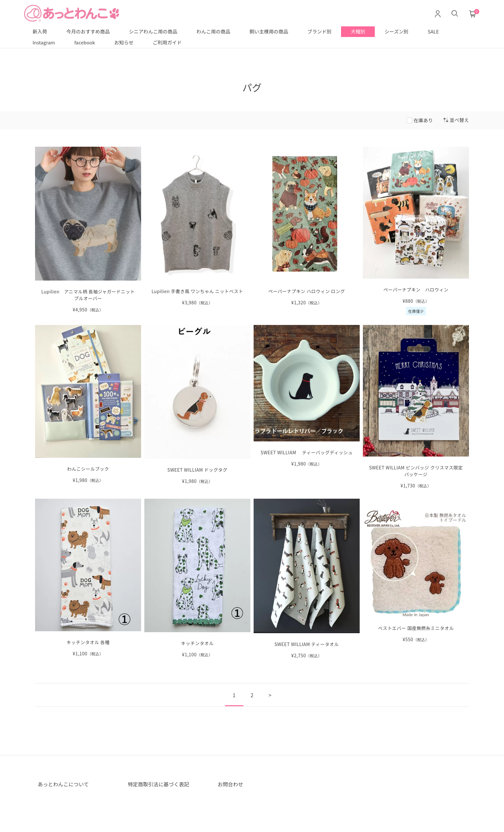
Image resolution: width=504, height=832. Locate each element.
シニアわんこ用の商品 (153, 31)
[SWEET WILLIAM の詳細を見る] (416, 407)
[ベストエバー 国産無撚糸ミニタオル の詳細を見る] (416, 571)
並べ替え (456, 120)
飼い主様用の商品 (269, 31)
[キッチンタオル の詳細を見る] (197, 578)
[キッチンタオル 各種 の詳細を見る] (88, 578)
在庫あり (423, 120)
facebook (85, 42)
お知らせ (124, 42)
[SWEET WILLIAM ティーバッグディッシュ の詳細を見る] (307, 396)
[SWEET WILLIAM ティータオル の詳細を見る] (307, 579)
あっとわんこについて (63, 784)
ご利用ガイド (167, 42)
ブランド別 (319, 31)
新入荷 (40, 31)
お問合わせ (230, 784)
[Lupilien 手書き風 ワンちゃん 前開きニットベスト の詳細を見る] (197, 226)
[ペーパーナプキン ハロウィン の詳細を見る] (416, 231)
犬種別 (358, 31)
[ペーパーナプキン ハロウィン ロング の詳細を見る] (307, 226)
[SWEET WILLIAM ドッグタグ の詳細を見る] (197, 405)
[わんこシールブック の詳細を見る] (88, 404)
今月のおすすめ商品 (88, 31)
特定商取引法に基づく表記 (158, 784)
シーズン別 (396, 31)
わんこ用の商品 (213, 31)
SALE (433, 31)
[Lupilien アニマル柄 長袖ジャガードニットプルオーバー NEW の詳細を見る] (88, 230)
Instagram (44, 42)
